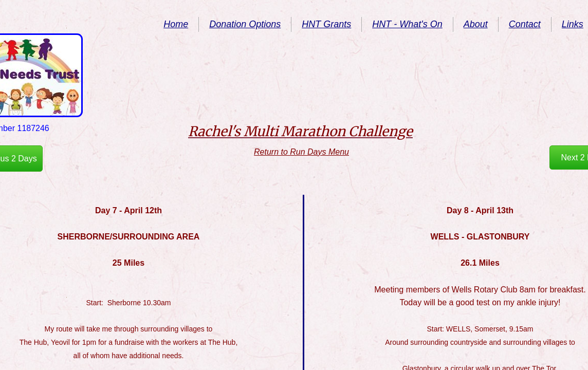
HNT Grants (326, 24)
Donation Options (245, 24)
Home (176, 24)
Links (573, 24)
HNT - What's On (407, 24)
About (476, 24)
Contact (525, 24)
